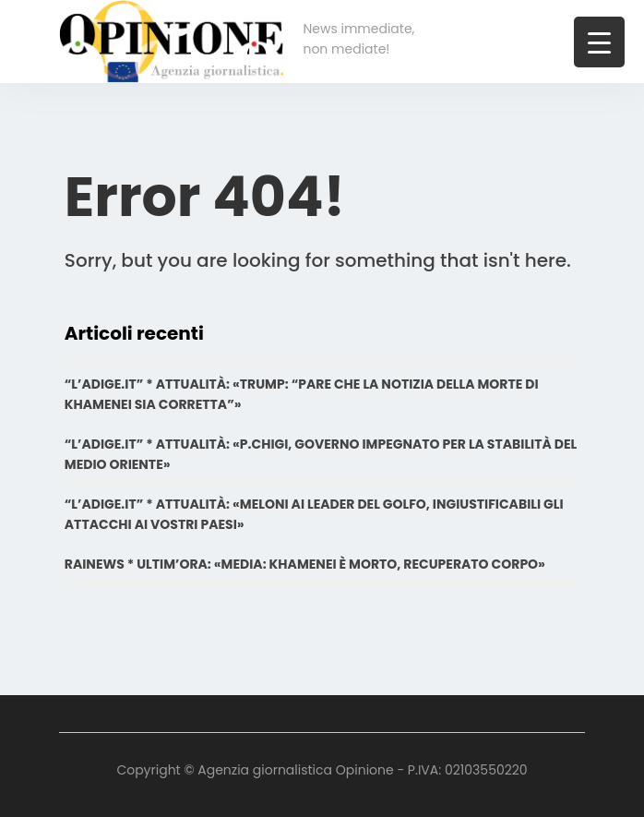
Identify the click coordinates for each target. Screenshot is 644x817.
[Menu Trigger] (599, 42)
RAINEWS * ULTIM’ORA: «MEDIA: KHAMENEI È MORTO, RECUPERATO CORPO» (305, 564)
